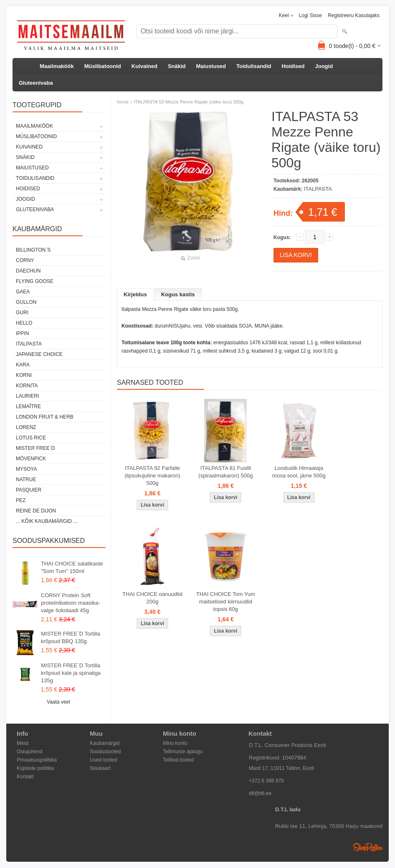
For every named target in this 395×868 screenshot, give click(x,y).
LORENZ (26, 427)
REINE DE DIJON (36, 511)
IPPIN (22, 333)
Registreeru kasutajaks (354, 15)
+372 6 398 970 (266, 781)
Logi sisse (310, 15)
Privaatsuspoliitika (37, 760)
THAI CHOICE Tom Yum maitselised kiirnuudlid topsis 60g (226, 602)
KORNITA (27, 386)
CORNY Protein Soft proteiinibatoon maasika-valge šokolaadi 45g (71, 603)
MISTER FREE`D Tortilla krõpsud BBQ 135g (71, 637)
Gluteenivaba (36, 83)
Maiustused (211, 66)
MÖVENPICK (31, 459)
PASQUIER (29, 490)
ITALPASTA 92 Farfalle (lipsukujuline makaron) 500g (152, 476)
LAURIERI (27, 396)
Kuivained (144, 66)
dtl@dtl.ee (260, 793)
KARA (23, 365)
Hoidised (293, 66)
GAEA (23, 292)
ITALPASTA (29, 344)
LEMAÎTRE (28, 406)
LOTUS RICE (31, 438)
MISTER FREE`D (35, 448)
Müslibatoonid (103, 66)
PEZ (21, 500)
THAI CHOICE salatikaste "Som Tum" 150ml (72, 567)
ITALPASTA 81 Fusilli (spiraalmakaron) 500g (225, 472)
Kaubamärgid (105, 743)
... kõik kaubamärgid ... (47, 521)
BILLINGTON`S (33, 250)
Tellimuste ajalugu (183, 752)
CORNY (25, 260)
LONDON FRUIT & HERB (45, 417)
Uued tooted (103, 760)
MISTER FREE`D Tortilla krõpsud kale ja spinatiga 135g (71, 673)
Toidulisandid (254, 66)
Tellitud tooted (178, 760)
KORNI (24, 375)
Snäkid (177, 66)
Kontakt (25, 777)
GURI (22, 313)
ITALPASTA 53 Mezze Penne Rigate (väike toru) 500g (189, 102)
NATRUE (26, 479)
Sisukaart (100, 768)
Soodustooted (105, 752)
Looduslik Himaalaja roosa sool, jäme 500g (299, 472)
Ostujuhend (29, 752)
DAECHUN (28, 271)
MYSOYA (26, 469)
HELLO (24, 323)
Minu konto (175, 743)
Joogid (324, 66)
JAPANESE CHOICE (39, 354)
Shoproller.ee (368, 847)
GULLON (26, 302)
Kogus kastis (178, 294)
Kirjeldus (135, 294)
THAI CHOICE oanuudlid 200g (152, 598)
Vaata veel (58, 702)
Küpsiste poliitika (35, 768)
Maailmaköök (57, 66)
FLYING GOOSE (35, 281)
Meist (23, 743)
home (123, 102)
